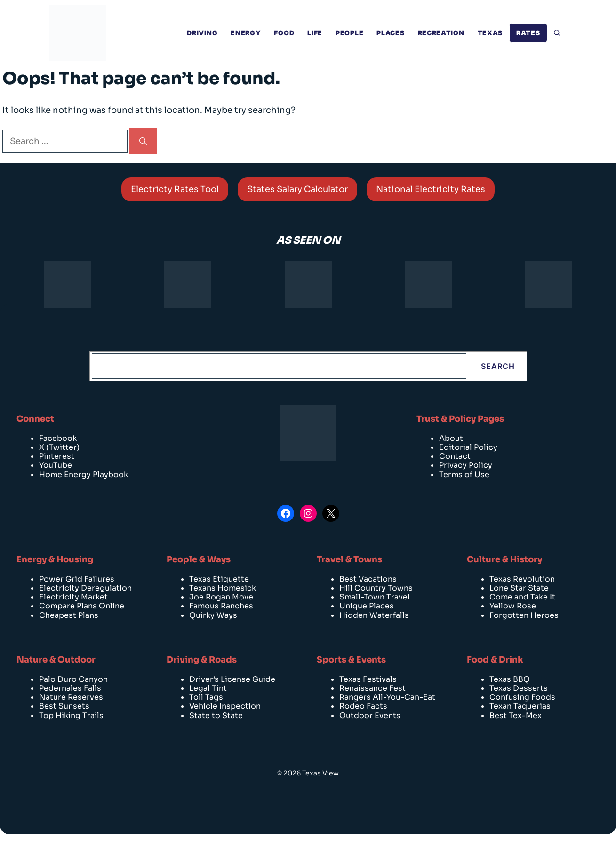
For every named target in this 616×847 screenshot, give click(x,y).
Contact (455, 456)
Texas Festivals (368, 679)
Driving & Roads (202, 660)
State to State (216, 715)
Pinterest (57, 456)
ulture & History (508, 559)
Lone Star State (519, 588)
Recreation (441, 33)
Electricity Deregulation (85, 588)
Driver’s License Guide (232, 679)
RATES (528, 33)
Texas (490, 33)
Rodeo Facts (363, 706)
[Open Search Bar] (557, 33)
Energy (246, 33)
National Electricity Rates (431, 189)
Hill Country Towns (376, 588)
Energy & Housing (55, 559)
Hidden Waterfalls (374, 615)
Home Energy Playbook (84, 475)
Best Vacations (368, 579)
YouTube (56, 465)
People (349, 33)
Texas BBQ (510, 679)
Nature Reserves (71, 697)
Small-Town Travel (375, 597)
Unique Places (367, 606)
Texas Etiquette (219, 579)
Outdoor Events (370, 715)
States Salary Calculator (297, 189)
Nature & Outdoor (56, 660)
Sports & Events (351, 660)
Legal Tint (208, 688)
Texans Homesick (223, 588)
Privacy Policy (466, 465)
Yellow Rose (513, 606)
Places (390, 33)
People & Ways (199, 559)
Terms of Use (464, 475)
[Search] (143, 141)
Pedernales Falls (70, 688)
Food (284, 33)
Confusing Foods (522, 697)
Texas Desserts (519, 688)
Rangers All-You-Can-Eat (387, 697)
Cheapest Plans (69, 615)
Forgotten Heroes (524, 615)
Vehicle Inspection (225, 706)
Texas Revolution (522, 579)
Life (315, 33)
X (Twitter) (59, 447)
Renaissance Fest (372, 688)
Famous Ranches (221, 606)
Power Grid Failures (77, 579)
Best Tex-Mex (516, 715)
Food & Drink (495, 660)
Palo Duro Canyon (73, 679)
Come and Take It (522, 597)
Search (498, 366)
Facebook (58, 438)
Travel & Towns (349, 559)
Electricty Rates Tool (175, 189)
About (451, 438)
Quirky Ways (213, 615)
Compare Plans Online (82, 606)
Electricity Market (73, 597)
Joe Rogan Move (221, 597)
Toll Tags (206, 697)
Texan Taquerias (520, 706)
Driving (202, 33)
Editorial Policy (468, 447)
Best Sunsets (64, 706)
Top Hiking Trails (71, 715)
